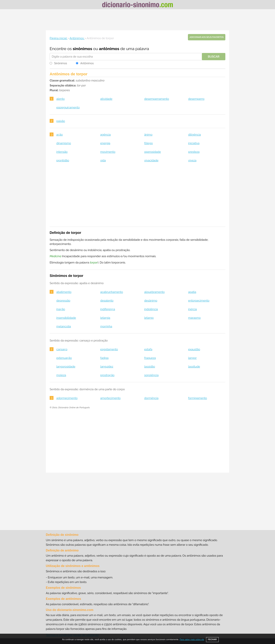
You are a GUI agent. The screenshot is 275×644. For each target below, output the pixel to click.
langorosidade (66, 367)
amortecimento (110, 398)
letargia (105, 318)
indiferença (108, 309)
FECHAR (212, 639)
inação (61, 309)
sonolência (151, 375)
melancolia (64, 326)
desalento (107, 301)
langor (192, 358)
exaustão (194, 349)
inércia (192, 309)
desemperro (196, 99)
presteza (194, 152)
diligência (194, 135)
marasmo (194, 318)
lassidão (150, 367)
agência (106, 135)
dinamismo (64, 143)
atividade (106, 99)
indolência (151, 309)
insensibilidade (66, 318)
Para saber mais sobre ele (192, 639)
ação (60, 135)
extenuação (64, 358)
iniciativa (194, 143)
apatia (192, 292)
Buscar (214, 57)
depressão (63, 301)
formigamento (197, 398)
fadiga (104, 358)
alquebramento (154, 292)
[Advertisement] (137, 20)
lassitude (194, 367)
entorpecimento (199, 301)
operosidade (152, 152)
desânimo (151, 301)
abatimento (64, 292)
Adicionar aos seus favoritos (207, 37)
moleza (61, 375)
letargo (149, 318)
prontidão (63, 160)
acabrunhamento (112, 292)
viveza (192, 160)
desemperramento (157, 99)
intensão (62, 152)
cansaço (62, 349)
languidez (107, 367)
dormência (151, 398)
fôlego (148, 143)
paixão (61, 121)
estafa (148, 349)
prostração (107, 375)
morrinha (106, 326)
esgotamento (109, 349)
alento (61, 99)
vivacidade (151, 160)
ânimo (148, 135)
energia (105, 143)
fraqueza (150, 358)
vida (103, 160)
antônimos (109, 49)
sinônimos (82, 49)
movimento (108, 152)
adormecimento (67, 398)
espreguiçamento (68, 107)
